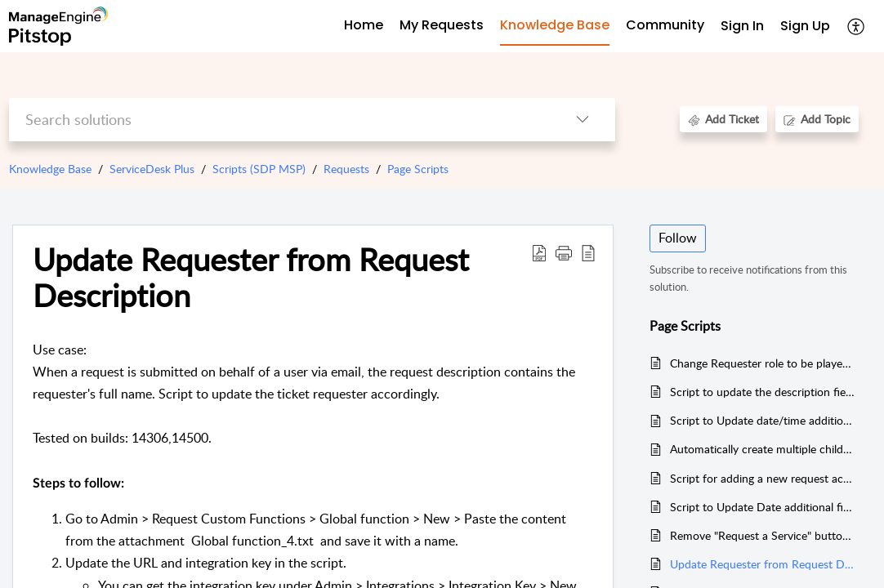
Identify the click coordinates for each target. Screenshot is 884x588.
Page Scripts (418, 169)
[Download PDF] (539, 252)
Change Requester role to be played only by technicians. (763, 363)
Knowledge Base (50, 169)
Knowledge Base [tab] (555, 25)
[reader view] (588, 252)
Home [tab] (364, 25)
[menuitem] (742, 27)
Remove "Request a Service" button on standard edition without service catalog (763, 535)
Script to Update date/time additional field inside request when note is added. (763, 420)
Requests (346, 169)
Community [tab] (665, 25)
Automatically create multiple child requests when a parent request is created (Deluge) (763, 449)
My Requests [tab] (442, 25)
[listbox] (583, 120)
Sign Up (805, 26)
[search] (279, 120)
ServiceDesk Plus (152, 169)
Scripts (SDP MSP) (259, 169)
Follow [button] (678, 238)
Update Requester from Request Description (251, 278)
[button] (564, 252)
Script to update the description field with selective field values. (763, 392)
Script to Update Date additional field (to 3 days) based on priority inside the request (763, 507)
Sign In (742, 26)
